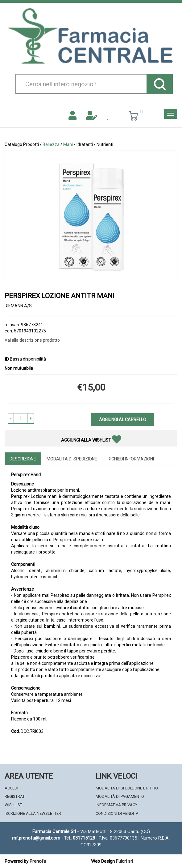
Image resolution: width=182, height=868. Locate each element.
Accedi (11, 788)
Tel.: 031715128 (79, 838)
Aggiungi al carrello (123, 420)
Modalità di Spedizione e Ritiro (127, 788)
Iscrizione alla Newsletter (33, 813)
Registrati (15, 796)
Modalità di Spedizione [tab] (72, 459)
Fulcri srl (124, 861)
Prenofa (38, 861)
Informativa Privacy (116, 805)
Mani (68, 144)
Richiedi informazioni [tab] (131, 459)
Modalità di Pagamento (120, 796)
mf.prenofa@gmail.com (36, 838)
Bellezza (51, 144)
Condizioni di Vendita (117, 813)
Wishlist (13, 805)
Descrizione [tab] (23, 459)
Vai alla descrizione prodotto (32, 340)
